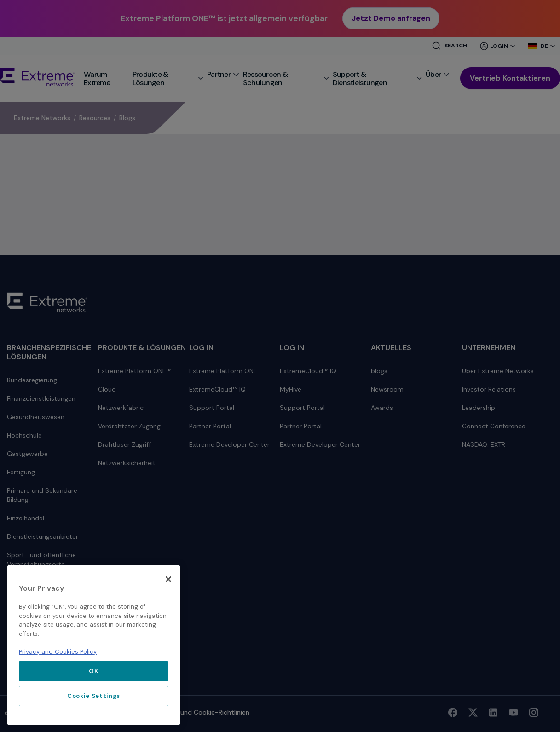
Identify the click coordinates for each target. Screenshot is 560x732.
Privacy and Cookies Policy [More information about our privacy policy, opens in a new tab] (58, 652)
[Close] (168, 579)
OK (93, 671)
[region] (94, 645)
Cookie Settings (94, 696)
